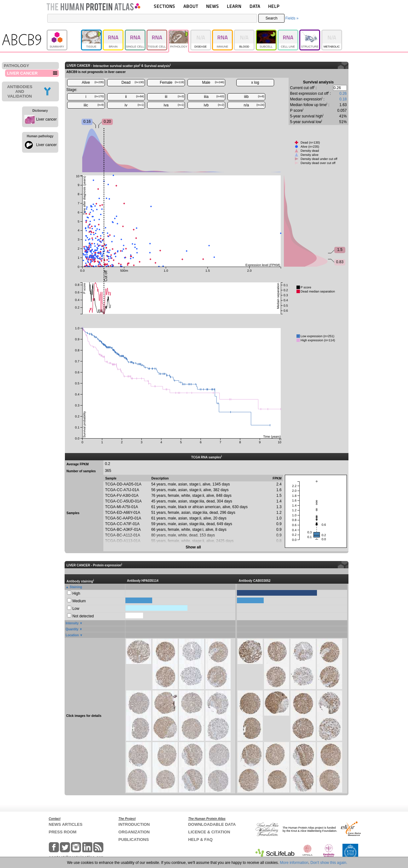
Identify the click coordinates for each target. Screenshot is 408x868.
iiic (94, 105)
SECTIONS (164, 6)
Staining (76, 587)
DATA (255, 6)
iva (174, 105)
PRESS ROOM (63, 832)
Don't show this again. (329, 863)
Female (172, 82)
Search (272, 18)
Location (72, 635)
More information (294, 863)
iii (174, 97)
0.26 (343, 94)
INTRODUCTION (134, 824)
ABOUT (191, 6)
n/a (254, 105)
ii (135, 97)
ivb (214, 105)
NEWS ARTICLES (66, 824)
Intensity (72, 623)
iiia (214, 97)
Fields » (292, 18)
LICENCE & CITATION (209, 832)
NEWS (213, 6)
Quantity (72, 629)
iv (134, 105)
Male (213, 82)
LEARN (234, 6)
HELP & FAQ (200, 840)
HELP (274, 6)
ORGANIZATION (134, 832)
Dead (133, 82)
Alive (93, 82)
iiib (254, 97)
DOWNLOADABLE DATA (212, 824)
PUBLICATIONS (134, 840)
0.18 (343, 99)
